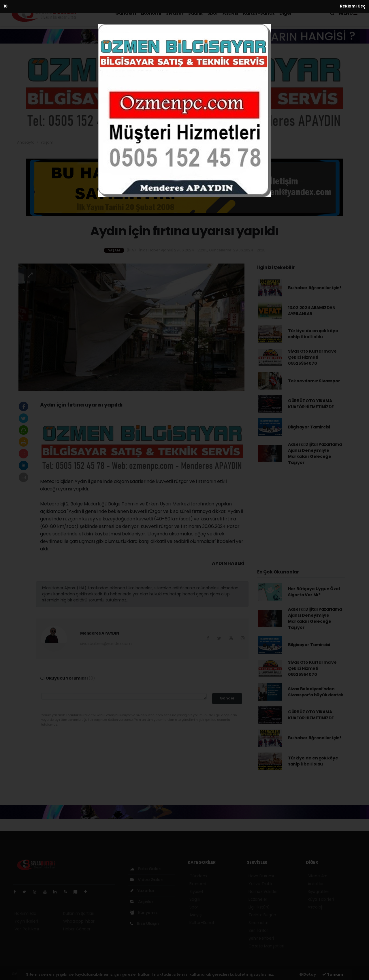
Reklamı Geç (353, 6)
